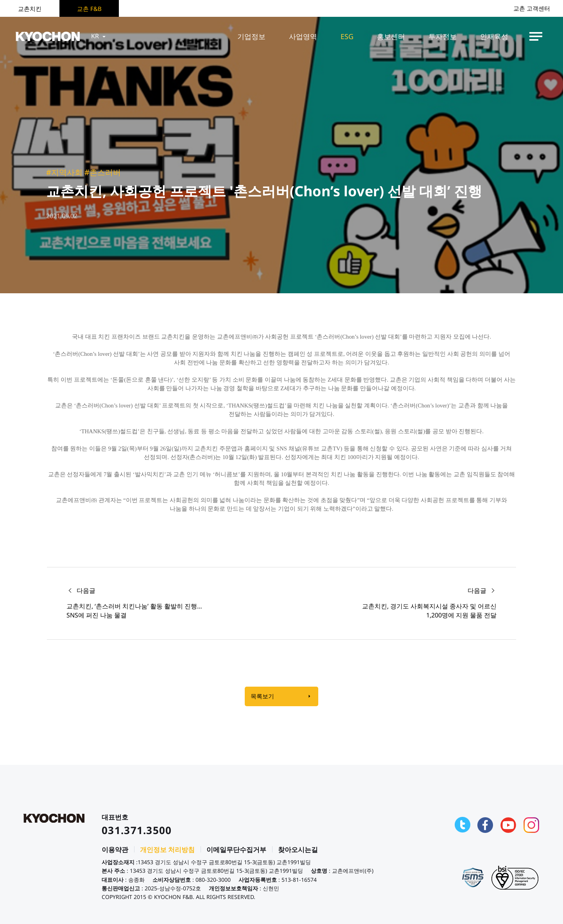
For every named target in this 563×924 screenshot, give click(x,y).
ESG (347, 36)
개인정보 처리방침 (167, 850)
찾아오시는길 (298, 850)
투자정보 (443, 36)
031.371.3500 (137, 830)
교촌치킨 (30, 9)
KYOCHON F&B (48, 36)
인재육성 (494, 36)
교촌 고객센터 (532, 8)
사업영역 (303, 36)
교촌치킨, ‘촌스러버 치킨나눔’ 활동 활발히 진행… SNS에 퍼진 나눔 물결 (134, 611)
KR (99, 36)
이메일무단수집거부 (236, 850)
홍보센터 (391, 36)
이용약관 (115, 850)
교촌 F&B (89, 9)
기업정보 (251, 36)
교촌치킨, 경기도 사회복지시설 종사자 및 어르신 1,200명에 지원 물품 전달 (429, 611)
